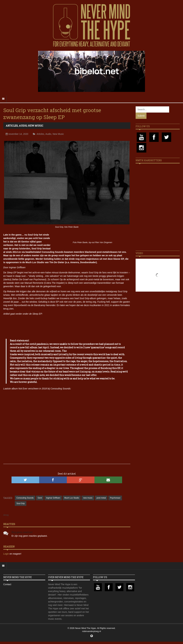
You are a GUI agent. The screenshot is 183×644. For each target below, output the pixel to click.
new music (88, 498)
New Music (36, 126)
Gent (40, 498)
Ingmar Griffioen (53, 498)
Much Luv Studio (72, 498)
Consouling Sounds (25, 498)
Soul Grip (21, 503)
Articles (12, 126)
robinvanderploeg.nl (91, 631)
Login (6, 554)
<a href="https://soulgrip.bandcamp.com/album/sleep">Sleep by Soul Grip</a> (67, 325)
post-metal (101, 498)
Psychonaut (115, 498)
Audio (23, 126)
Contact (7, 584)
